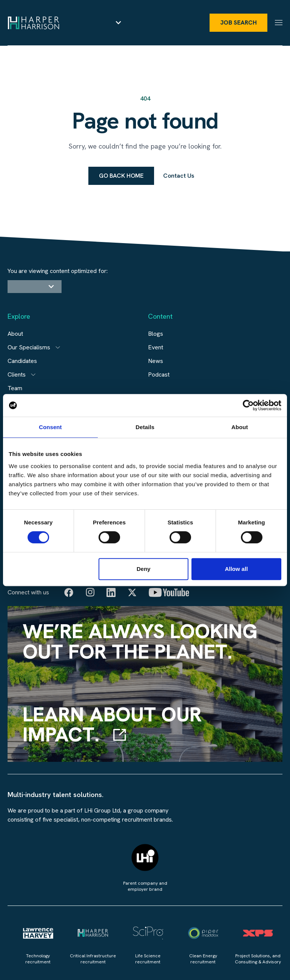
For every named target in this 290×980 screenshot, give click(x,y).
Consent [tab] (50, 427)
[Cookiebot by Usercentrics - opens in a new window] (248, 405)
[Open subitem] (58, 347)
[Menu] (279, 22)
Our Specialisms (29, 347)
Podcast (159, 374)
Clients (17, 374)
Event (156, 347)
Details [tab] (145, 427)
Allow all (236, 569)
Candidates (22, 361)
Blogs (156, 334)
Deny (144, 569)
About (15, 334)
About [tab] (240, 427)
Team (15, 388)
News (156, 361)
